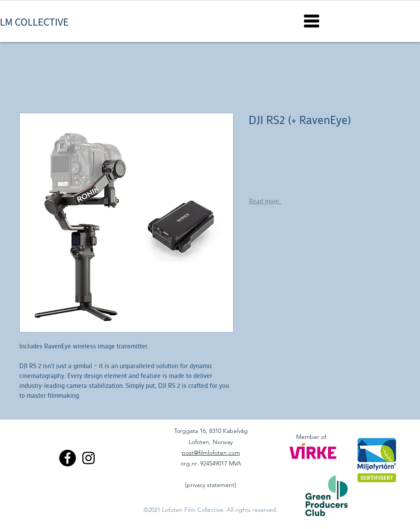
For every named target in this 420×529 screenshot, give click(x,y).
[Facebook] (67, 458)
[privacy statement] (211, 485)
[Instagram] (88, 458)
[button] (312, 21)
